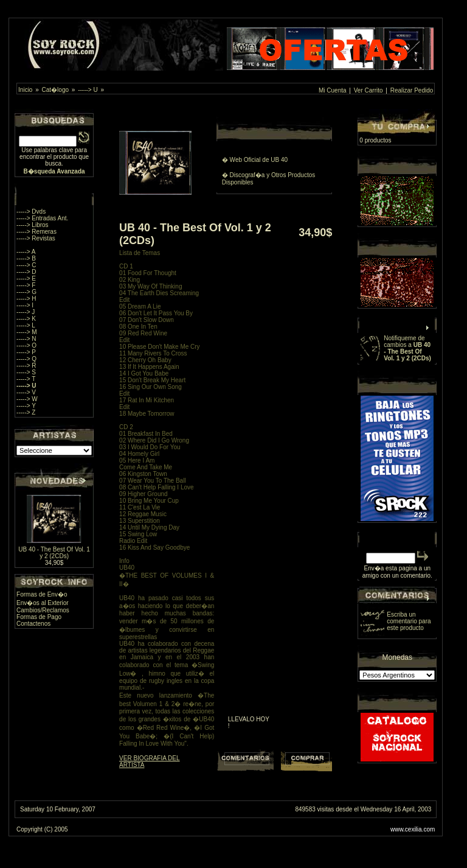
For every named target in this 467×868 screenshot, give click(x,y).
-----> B (26, 258)
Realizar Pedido (412, 90)
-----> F (26, 285)
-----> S (26, 372)
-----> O (26, 345)
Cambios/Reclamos (43, 610)
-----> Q (26, 359)
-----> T (26, 379)
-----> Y (26, 406)
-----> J (26, 312)
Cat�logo (55, 90)
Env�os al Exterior (43, 603)
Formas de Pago (39, 617)
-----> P (26, 352)
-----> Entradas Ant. (42, 218)
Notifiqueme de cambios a (407, 348)
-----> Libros (33, 225)
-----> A (26, 252)
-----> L (26, 325)
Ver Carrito (368, 90)
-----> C (26, 265)
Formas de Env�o (42, 594)
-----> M (27, 332)
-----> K (26, 319)
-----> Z (26, 412)
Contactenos (33, 624)
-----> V (26, 392)
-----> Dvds (31, 212)
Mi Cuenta (333, 90)
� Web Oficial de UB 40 (255, 160)
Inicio (25, 90)
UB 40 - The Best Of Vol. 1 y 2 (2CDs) (54, 553)
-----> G (26, 292)
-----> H (26, 299)
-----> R (26, 366)
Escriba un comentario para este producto (409, 621)
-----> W (27, 399)
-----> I (25, 305)
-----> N (26, 339)
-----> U (88, 90)
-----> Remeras (36, 232)
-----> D (26, 272)
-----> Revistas (36, 238)
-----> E (26, 278)
